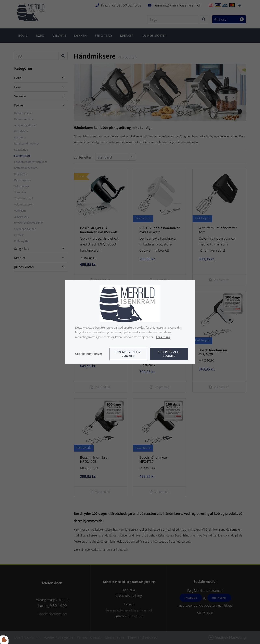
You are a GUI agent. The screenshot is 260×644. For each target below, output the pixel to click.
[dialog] (130, 322)
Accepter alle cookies (169, 354)
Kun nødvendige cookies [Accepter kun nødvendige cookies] (128, 354)
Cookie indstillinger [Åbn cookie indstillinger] (89, 354)
